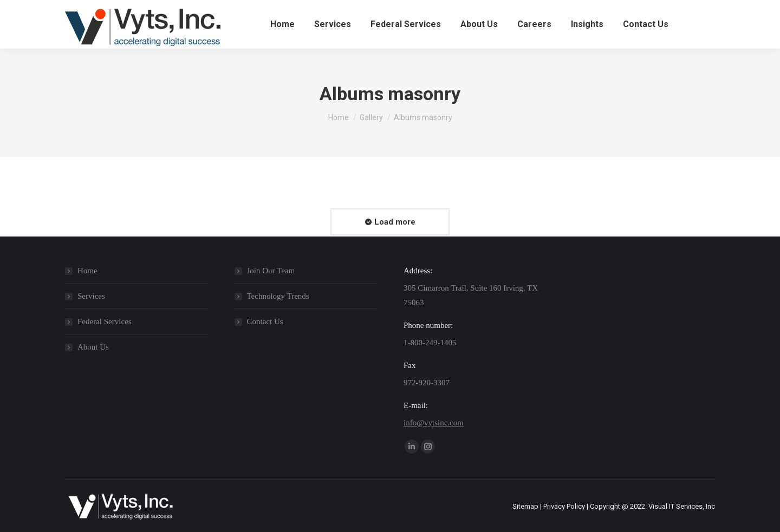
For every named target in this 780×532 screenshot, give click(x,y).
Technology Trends (278, 296)
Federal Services (105, 321)
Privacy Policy (564, 506)
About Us (93, 347)
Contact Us (265, 321)
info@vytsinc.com (434, 423)
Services (91, 296)
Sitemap (525, 506)
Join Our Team (271, 271)
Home (87, 271)
